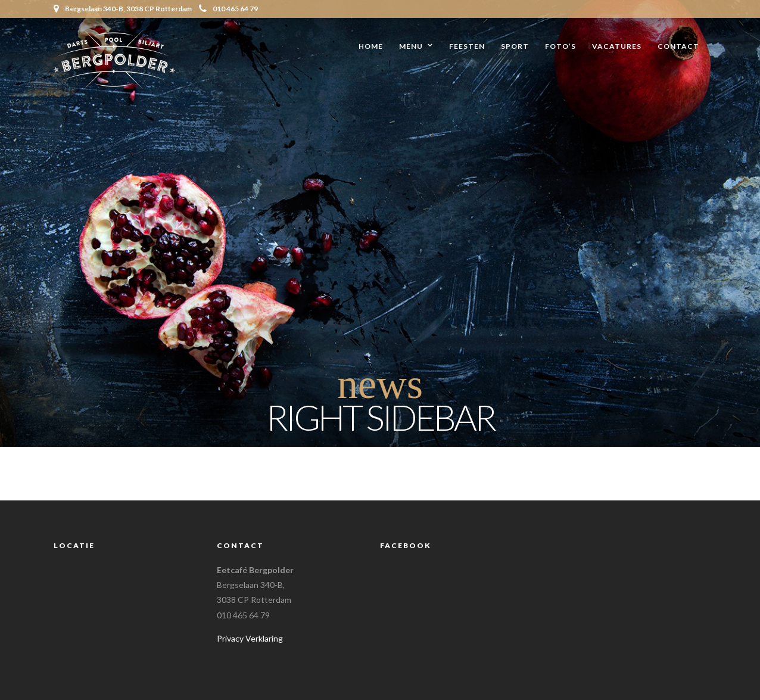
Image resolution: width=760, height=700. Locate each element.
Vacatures (617, 46)
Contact (678, 46)
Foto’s (560, 46)
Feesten (467, 46)
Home (371, 46)
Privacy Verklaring (250, 638)
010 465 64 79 (228, 9)
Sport (515, 46)
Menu (411, 46)
